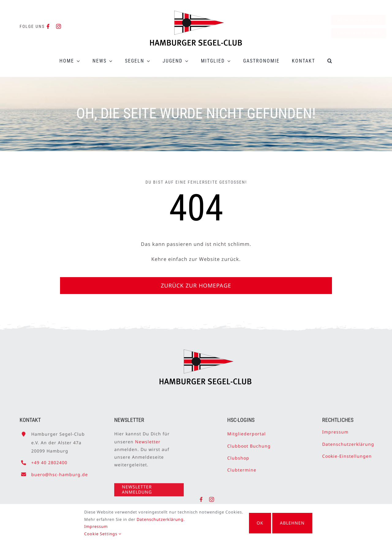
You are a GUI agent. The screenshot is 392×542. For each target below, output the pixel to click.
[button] (330, 61)
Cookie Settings (99, 534)
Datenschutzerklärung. (157, 519)
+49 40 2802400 (49, 460)
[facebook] (48, 26)
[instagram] (59, 26)
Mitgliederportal (247, 431)
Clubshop (238, 455)
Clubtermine (242, 467)
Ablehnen (296, 523)
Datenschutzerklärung (348, 442)
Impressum (335, 430)
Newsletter (148, 439)
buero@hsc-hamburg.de (60, 472)
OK (260, 523)
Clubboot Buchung (249, 443)
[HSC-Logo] (196, 13)
